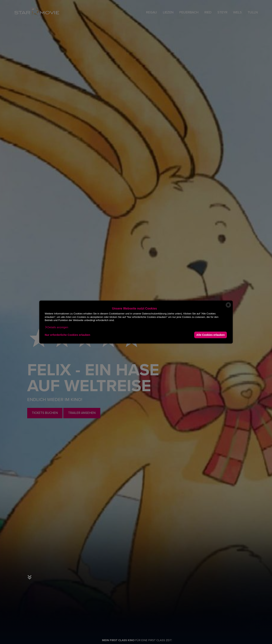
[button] (56, 327)
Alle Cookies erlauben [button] (210, 335)
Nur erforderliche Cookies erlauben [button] (68, 335)
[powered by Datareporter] (228, 307)
